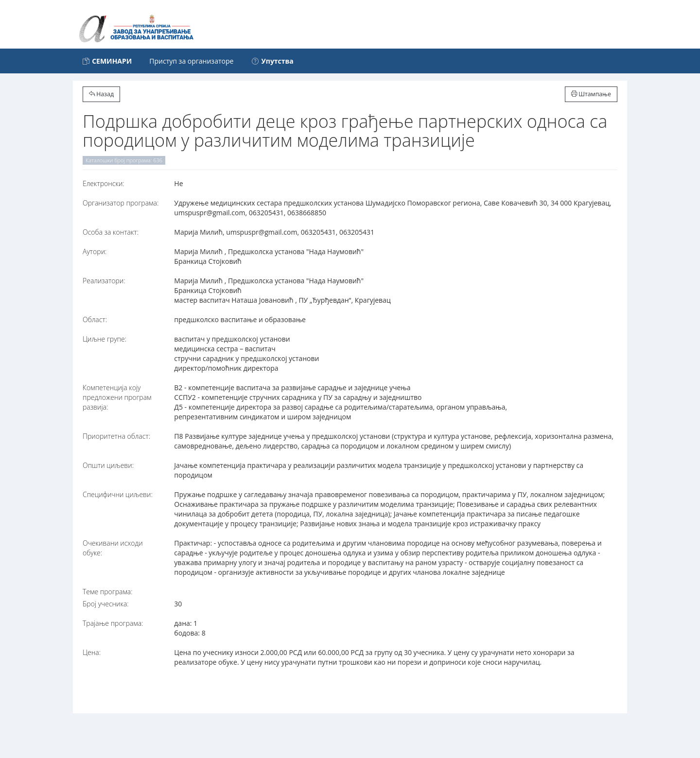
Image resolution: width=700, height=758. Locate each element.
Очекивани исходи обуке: (113, 548)
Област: (95, 319)
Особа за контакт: (111, 232)
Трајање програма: (113, 623)
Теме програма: (108, 592)
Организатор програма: (121, 203)
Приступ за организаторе (191, 61)
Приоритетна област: (116, 436)
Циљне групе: (105, 339)
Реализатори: (104, 281)
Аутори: (95, 251)
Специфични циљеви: (118, 494)
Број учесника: (106, 604)
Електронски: (104, 183)
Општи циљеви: (108, 465)
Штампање (591, 94)
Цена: (92, 652)
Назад (101, 94)
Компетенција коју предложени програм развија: (117, 397)
